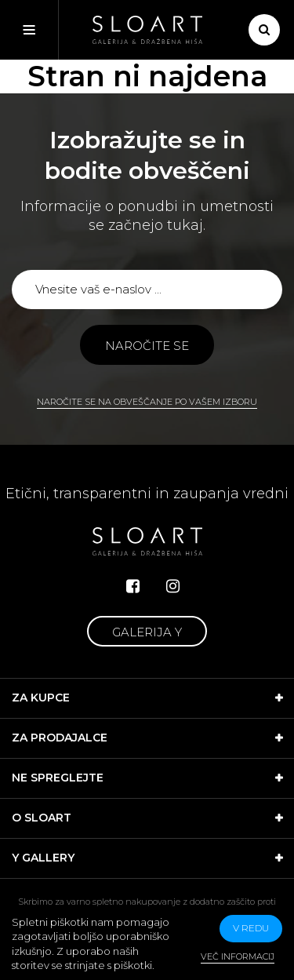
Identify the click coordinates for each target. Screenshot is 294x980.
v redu (251, 928)
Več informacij (238, 956)
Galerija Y (147, 632)
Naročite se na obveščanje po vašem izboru (147, 402)
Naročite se (147, 346)
